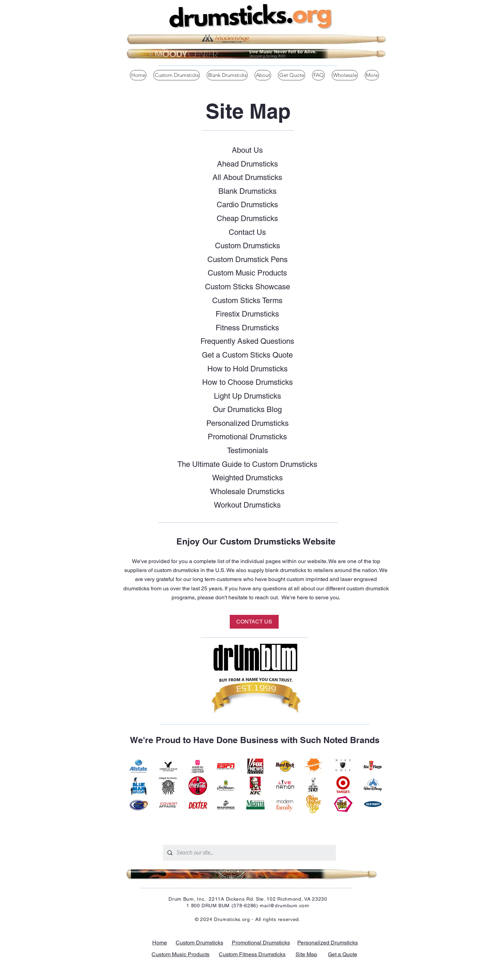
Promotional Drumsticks (247, 437)
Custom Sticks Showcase (247, 287)
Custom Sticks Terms (247, 301)
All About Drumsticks (247, 177)
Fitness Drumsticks (247, 328)
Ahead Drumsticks (247, 164)
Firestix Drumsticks (247, 314)
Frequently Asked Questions (247, 341)
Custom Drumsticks (247, 246)
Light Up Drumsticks (247, 396)
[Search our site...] (249, 853)
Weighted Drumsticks (247, 478)
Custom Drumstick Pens (247, 259)
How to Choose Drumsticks (247, 382)
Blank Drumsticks (247, 191)
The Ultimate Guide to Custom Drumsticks (247, 464)
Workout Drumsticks (247, 505)
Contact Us (247, 232)
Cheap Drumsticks (247, 218)
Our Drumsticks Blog (247, 409)
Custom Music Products (247, 273)
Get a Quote (343, 954)
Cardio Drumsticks (247, 205)
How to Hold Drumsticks (247, 369)
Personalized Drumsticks (247, 423)
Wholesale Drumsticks (247, 492)
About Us (247, 150)
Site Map (306, 954)
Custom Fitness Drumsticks (252, 954)
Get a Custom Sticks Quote (247, 355)
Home (160, 943)
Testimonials (247, 451)
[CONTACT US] (254, 622)
